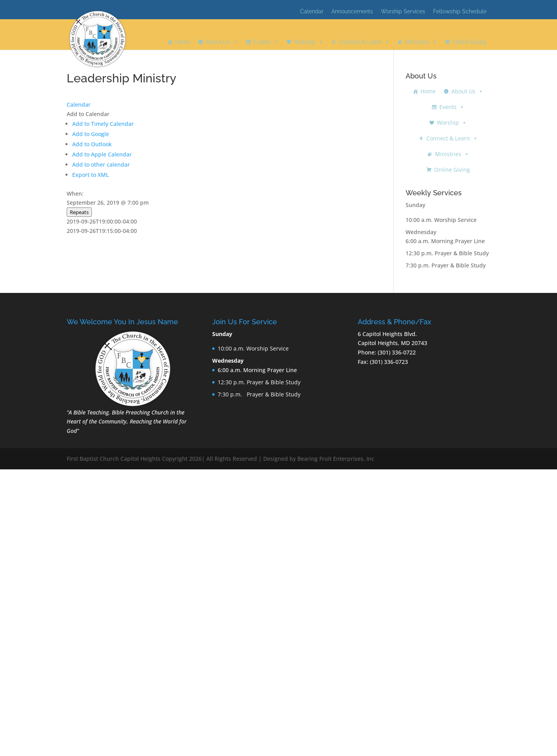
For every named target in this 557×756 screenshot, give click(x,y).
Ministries (417, 42)
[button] (88, 114)
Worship (305, 42)
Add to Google (91, 134)
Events (262, 42)
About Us (218, 42)
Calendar (312, 11)
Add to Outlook (92, 144)
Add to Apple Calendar (102, 154)
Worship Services (403, 11)
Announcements (352, 11)
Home (183, 42)
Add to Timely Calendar (103, 124)
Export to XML (90, 175)
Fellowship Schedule (460, 11)
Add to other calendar (101, 164)
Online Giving (470, 42)
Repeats (79, 212)
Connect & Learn (360, 42)
